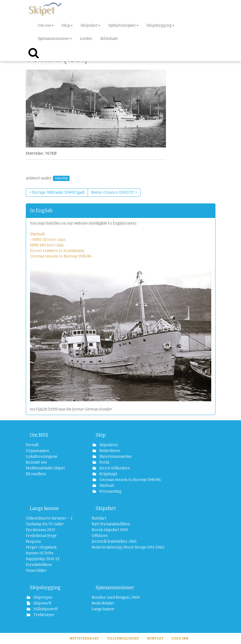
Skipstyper (43, 597)
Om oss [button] (46, 25)
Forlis (104, 462)
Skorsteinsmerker (115, 457)
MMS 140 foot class (47, 245)
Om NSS (39, 435)
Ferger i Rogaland (41, 547)
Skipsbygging (45, 588)
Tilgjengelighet (123, 638)
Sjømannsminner (115, 588)
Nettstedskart (84, 638)
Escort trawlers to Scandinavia (57, 251)
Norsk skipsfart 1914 (110, 530)
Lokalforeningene (42, 457)
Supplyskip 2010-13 (43, 559)
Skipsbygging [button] (160, 25)
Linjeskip (61, 178)
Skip (101, 435)
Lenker (86, 39)
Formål (32, 445)
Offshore (100, 536)
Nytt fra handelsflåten (111, 524)
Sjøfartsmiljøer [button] (123, 25)
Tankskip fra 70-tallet (45, 524)
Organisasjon (37, 451)
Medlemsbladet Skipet (45, 468)
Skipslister (108, 445)
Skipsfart (106, 508)
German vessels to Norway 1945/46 (61, 256)
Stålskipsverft (45, 609)
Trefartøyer (44, 615)
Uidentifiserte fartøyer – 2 (49, 518)
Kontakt (155, 638)
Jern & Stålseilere (114, 468)
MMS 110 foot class (49, 240)
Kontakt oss (36, 462)
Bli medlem (36, 474)
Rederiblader (103, 603)
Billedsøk (109, 39)
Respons (33, 542)
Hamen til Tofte (40, 553)
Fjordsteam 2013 (40, 530)
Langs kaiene (44, 508)
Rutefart (99, 518)
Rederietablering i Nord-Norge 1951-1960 (120, 547)
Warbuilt (38, 234)
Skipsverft (42, 603)
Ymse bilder (36, 571)
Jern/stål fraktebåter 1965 (114, 542)
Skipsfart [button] (90, 25)
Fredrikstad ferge (41, 536)
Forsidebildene (39, 565)
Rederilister (109, 451)
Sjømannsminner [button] (55, 39)
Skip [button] (67, 25)
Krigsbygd (108, 474)
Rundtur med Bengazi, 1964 (116, 597)
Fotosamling (110, 491)
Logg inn (180, 638)
